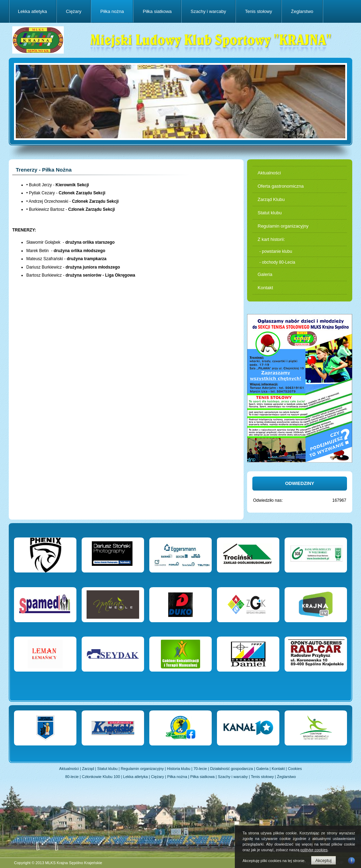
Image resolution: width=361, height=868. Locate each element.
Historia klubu (179, 769)
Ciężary (74, 11)
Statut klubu (270, 213)
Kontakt (265, 288)
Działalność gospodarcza (231, 769)
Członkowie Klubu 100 (101, 777)
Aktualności (269, 173)
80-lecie (72, 777)
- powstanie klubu (276, 251)
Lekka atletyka (32, 11)
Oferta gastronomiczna (281, 186)
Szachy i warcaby (208, 11)
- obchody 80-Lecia (277, 262)
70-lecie (200, 769)
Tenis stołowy (258, 11)
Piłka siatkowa (157, 11)
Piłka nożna (112, 11)
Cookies (295, 769)
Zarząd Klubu (271, 199)
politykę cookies (314, 850)
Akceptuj (323, 861)
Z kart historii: (271, 239)
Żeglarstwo (302, 11)
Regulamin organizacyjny (283, 226)
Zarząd (88, 769)
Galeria (265, 274)
